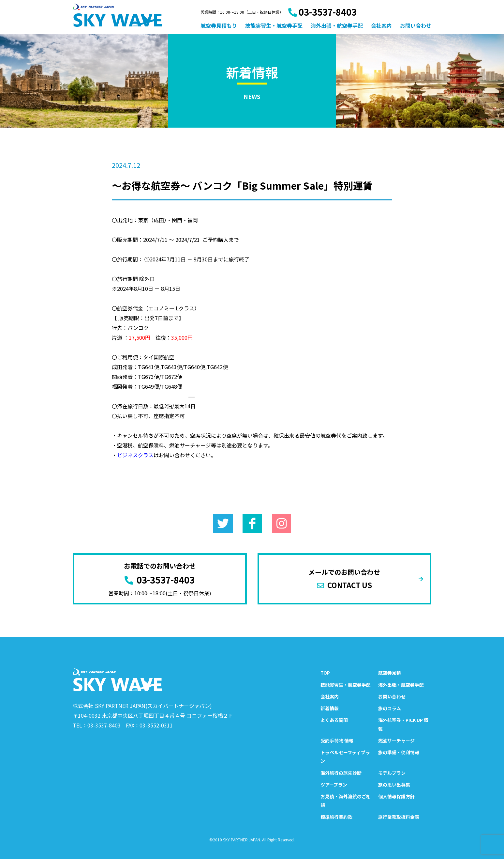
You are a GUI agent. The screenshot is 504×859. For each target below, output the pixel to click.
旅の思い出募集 (394, 785)
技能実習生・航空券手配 (274, 25)
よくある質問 (334, 720)
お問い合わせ (416, 25)
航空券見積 (390, 673)
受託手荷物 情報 (337, 741)
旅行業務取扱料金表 (399, 817)
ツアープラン (334, 785)
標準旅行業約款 (336, 817)
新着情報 (330, 708)
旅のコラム (390, 708)
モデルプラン (392, 773)
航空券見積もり (219, 25)
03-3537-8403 (322, 12)
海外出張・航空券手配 (337, 25)
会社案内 (381, 25)
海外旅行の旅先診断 (341, 773)
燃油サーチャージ (396, 741)
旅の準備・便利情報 (399, 752)
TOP (325, 673)
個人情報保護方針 (396, 796)
